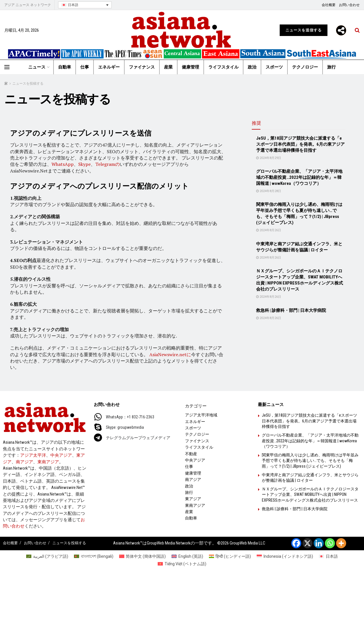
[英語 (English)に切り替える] (187, 556)
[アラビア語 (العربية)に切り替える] (47, 556)
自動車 (65, 67)
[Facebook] (296, 543)
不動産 (191, 454)
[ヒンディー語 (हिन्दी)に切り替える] (230, 556)
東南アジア (48, 462)
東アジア (193, 499)
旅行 (331, 67)
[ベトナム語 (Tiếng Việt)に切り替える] (182, 564)
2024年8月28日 (269, 191)
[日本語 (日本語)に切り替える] (328, 556)
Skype (84, 164)
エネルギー (109, 67)
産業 (168, 67)
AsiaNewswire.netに (170, 354)
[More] (341, 30)
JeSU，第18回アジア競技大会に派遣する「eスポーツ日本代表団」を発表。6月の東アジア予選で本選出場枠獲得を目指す (300, 144)
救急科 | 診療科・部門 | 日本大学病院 (291, 310)
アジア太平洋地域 (201, 415)
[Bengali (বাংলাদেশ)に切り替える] (94, 556)
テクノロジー (305, 67)
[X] (307, 543)
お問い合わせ (349, 5)
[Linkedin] (319, 543)
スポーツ (274, 67)
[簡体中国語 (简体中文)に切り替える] (143, 556)
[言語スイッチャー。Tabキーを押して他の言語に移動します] (85, 5)
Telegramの (107, 164)
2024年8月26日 (269, 230)
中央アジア (61, 455)
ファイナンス (142, 67)
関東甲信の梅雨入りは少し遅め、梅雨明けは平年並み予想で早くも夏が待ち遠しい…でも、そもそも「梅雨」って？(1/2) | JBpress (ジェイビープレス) (310, 461)
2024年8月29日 (269, 158)
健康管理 (190, 67)
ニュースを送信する (304, 30)
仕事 (85, 67)
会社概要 (329, 5)
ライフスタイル (223, 67)
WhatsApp (63, 164)
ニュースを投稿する (28, 84)
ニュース (37, 67)
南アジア (24, 462)
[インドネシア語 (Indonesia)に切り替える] (285, 556)
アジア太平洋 (33, 455)
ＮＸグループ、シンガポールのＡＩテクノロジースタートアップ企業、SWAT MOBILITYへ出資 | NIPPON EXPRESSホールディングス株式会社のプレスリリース (310, 495)
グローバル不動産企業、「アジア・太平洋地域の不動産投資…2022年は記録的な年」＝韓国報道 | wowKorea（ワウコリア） (299, 177)
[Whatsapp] (330, 543)
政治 (252, 67)
